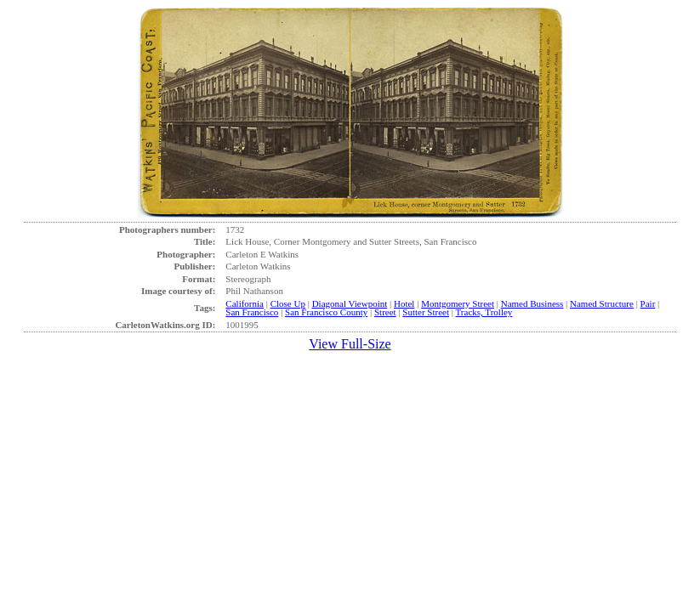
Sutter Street (426, 312)
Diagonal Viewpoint (350, 303)
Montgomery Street (458, 303)
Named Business (532, 303)
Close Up (288, 303)
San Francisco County (326, 312)
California (245, 303)
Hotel (404, 303)
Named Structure (602, 303)
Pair (648, 303)
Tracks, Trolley (484, 312)
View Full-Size (350, 344)
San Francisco (252, 312)
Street (385, 312)
